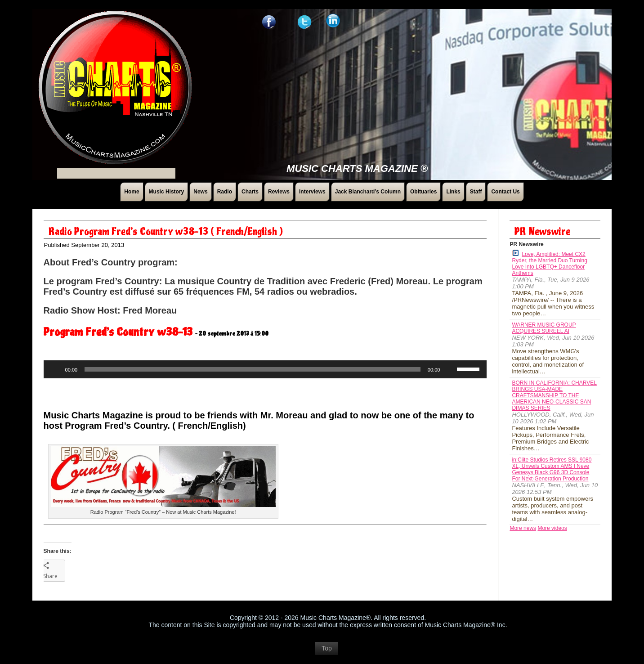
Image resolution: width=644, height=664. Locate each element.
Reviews (279, 192)
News (200, 192)
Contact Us (505, 192)
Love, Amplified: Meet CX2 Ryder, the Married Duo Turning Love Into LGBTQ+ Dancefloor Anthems (549, 263)
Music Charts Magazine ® (357, 168)
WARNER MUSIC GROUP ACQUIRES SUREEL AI (544, 328)
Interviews (312, 192)
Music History (167, 192)
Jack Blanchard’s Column (368, 192)
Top (327, 653)
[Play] (55, 369)
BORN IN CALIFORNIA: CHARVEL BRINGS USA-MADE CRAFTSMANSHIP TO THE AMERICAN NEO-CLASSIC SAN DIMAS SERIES (554, 395)
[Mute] (450, 369)
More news (523, 528)
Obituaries (423, 192)
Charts (250, 192)
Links (453, 192)
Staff (476, 192)
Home (132, 192)
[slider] (253, 369)
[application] (265, 369)
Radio (225, 192)
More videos (552, 528)
